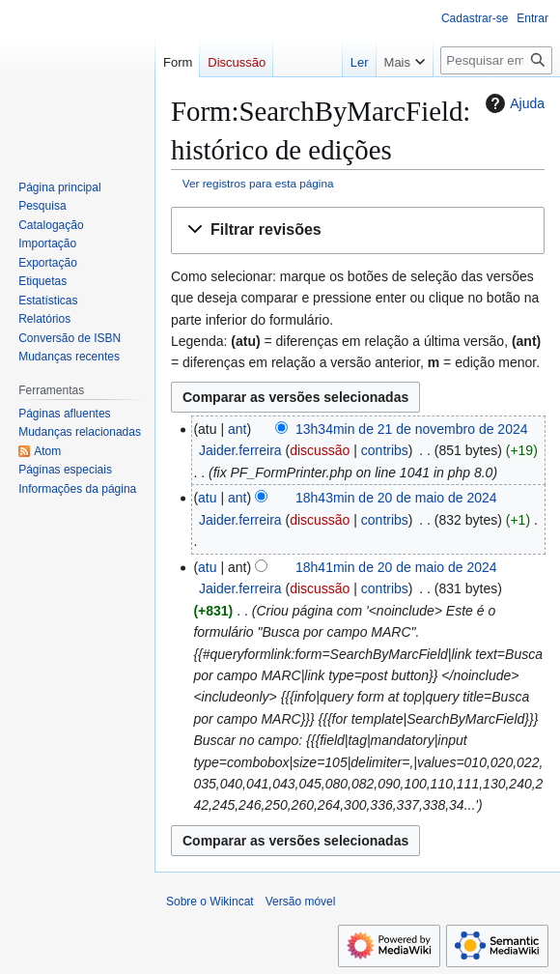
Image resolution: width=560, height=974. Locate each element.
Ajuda (513, 103)
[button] (358, 230)
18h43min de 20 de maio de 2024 (396, 498)
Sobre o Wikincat (210, 902)
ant (237, 429)
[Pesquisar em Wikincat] (496, 60)
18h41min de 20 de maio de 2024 (396, 567)
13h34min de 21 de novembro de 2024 (412, 429)
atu (207, 498)
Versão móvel (301, 902)
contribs (385, 450)
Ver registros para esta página (258, 183)
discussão (320, 450)
